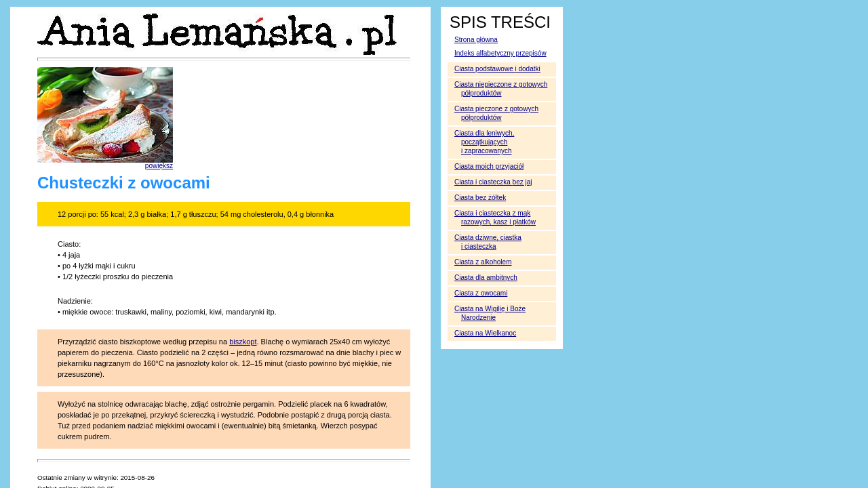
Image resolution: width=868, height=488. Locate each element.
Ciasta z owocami (481, 293)
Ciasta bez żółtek (480, 198)
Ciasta (483, 262)
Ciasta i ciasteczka (493, 182)
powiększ (159, 166)
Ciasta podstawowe (497, 69)
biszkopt (243, 342)
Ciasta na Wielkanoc (485, 333)
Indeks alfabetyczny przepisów (500, 53)
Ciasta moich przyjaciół (489, 166)
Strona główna (476, 40)
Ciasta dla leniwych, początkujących (484, 142)
